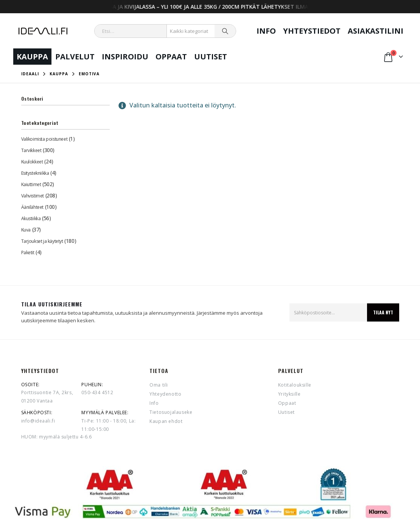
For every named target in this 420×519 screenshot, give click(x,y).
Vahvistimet (33, 196)
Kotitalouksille (295, 385)
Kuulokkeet (32, 162)
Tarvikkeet (31, 150)
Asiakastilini (376, 31)
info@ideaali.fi (38, 421)
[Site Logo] (43, 31)
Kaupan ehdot (166, 421)
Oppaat (171, 57)
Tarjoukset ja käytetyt (42, 241)
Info (266, 31)
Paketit (28, 253)
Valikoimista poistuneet (44, 139)
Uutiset (211, 57)
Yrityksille (289, 394)
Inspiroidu (125, 57)
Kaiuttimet (31, 184)
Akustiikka (31, 218)
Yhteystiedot (312, 31)
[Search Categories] (191, 31)
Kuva (26, 230)
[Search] (225, 31)
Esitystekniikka (35, 173)
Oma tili (159, 385)
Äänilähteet (32, 207)
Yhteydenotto (165, 394)
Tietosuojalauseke (171, 412)
